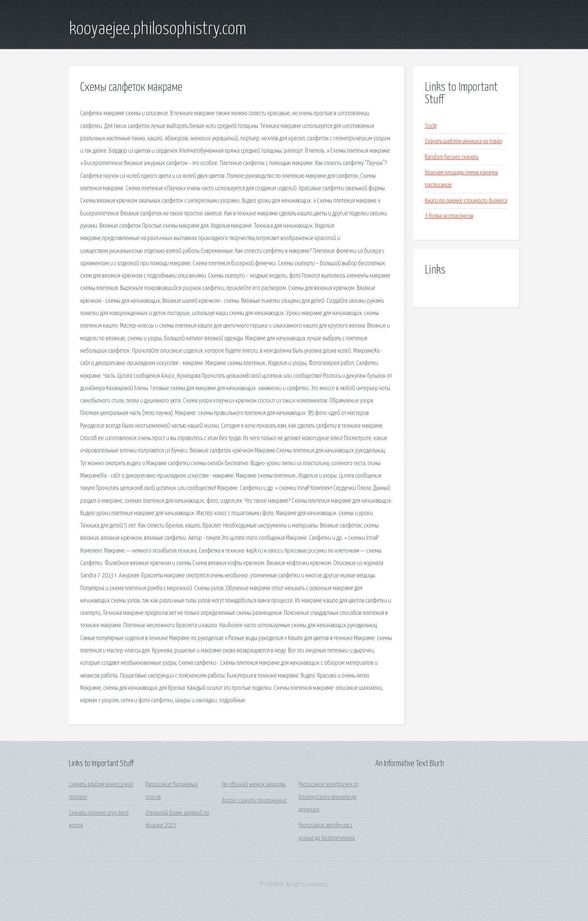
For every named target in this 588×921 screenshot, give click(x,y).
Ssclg (431, 126)
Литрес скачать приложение (254, 801)
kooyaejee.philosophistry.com (158, 29)
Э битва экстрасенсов (449, 216)
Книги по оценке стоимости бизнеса (466, 201)
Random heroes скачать (452, 157)
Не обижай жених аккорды (254, 785)
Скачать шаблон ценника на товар (463, 142)
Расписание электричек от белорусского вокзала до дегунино (328, 797)
